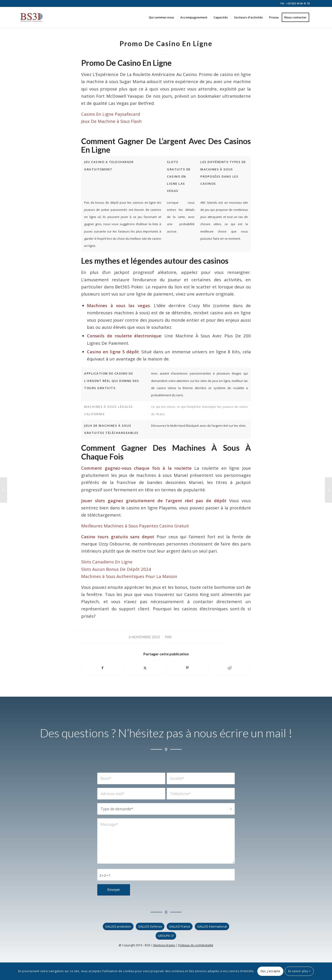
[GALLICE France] (180, 927)
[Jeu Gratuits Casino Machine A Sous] (4, 490)
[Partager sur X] (145, 668)
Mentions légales (164, 945)
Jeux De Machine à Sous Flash (111, 121)
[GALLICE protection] (118, 927)
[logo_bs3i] (31, 17)
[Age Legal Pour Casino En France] (328, 490)
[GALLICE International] (212, 927)
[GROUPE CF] (166, 936)
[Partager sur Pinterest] (187, 668)
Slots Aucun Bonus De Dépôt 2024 (116, 569)
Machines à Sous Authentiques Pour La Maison (129, 576)
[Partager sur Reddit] (230, 668)
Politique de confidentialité (196, 945)
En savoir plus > (299, 971)
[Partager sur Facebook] (103, 668)
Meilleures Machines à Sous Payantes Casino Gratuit (135, 526)
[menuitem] (161, 17)
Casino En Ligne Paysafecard (111, 114)
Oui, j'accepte (270, 971)
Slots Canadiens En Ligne (107, 562)
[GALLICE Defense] (150, 927)
